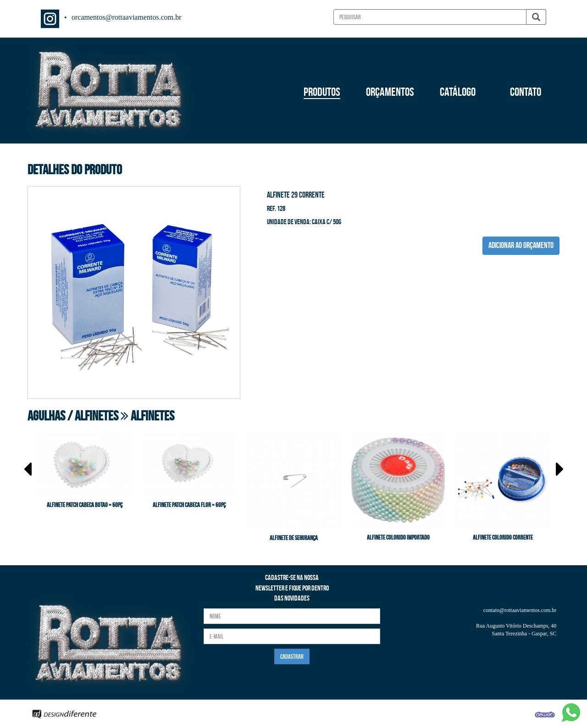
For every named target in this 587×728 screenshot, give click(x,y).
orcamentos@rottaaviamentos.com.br (127, 17)
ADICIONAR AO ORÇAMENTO (521, 245)
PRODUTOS (322, 92)
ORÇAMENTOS (390, 92)
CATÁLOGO (458, 92)
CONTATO (526, 92)
